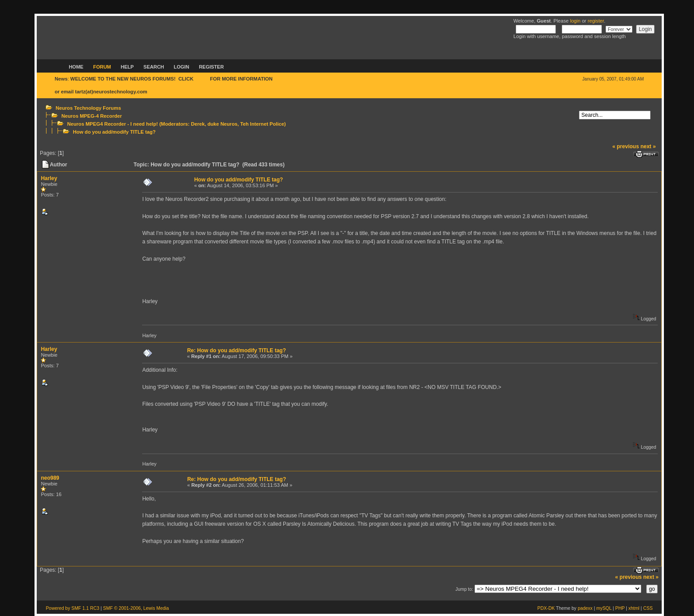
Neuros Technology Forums (89, 108)
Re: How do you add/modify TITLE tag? (237, 350)
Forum (102, 67)
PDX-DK (546, 608)
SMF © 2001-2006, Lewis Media (136, 608)
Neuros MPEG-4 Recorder (92, 116)
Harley (49, 178)
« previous (626, 146)
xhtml (634, 608)
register (596, 21)
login (575, 21)
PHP (620, 608)
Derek (198, 124)
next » (648, 146)
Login (182, 67)
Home (76, 67)
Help (127, 67)
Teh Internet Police (262, 124)
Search (154, 67)
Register (211, 67)
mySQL (604, 608)
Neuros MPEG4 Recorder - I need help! (113, 124)
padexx (585, 608)
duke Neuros (223, 124)
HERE (202, 79)
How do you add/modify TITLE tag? (114, 132)
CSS (648, 608)
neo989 (50, 478)
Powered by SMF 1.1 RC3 (72, 608)
